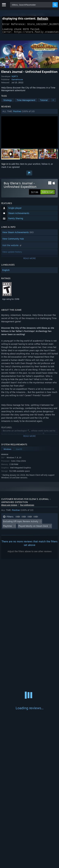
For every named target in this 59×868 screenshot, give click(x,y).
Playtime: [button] (8, 528)
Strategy (8, 102)
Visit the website (12, 247)
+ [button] (53, 102)
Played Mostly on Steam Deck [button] (33, 528)
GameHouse (17, 81)
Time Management (26, 102)
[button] (30, 113)
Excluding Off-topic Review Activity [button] (21, 523)
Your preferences (27, 507)
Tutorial (44, 102)
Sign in (5, 166)
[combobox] (31, 5)
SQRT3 (15, 78)
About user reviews (9, 507)
